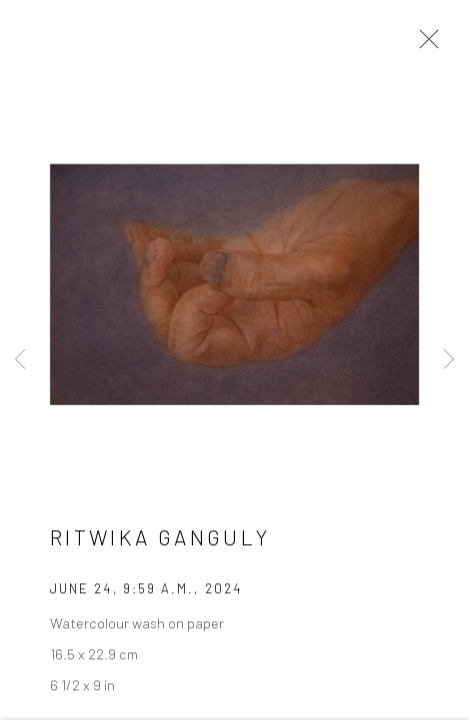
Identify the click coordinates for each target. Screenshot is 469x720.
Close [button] (424, 45)
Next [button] (449, 360)
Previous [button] (20, 360)
